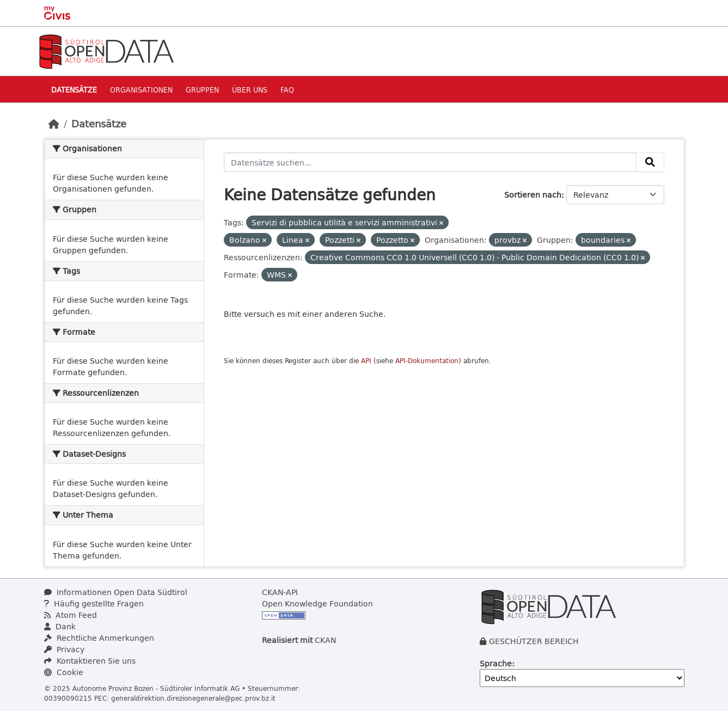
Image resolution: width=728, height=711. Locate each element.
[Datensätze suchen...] (430, 162)
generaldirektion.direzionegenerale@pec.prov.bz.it (193, 698)
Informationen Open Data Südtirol (116, 592)
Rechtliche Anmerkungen (99, 638)
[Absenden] (650, 162)
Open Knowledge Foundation (317, 603)
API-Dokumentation (427, 361)
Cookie (64, 672)
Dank (60, 626)
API (366, 361)
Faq (287, 90)
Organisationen (141, 90)
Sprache (496, 663)
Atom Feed (71, 615)
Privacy (64, 649)
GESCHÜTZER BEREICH (534, 641)
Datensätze (74, 90)
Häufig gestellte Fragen (94, 603)
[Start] (54, 124)
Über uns (250, 90)
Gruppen (202, 90)
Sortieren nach (533, 195)
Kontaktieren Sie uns (90, 661)
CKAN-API (280, 592)
